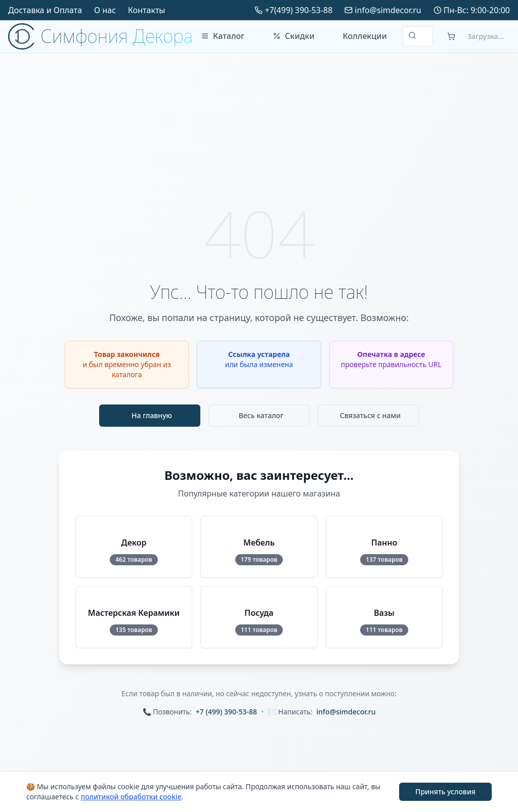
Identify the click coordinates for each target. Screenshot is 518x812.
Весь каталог (261, 415)
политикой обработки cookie (131, 797)
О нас (105, 10)
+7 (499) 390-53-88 (226, 712)
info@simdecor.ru (388, 10)
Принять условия (445, 792)
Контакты (146, 10)
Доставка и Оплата (45, 10)
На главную (152, 415)
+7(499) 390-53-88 (298, 10)
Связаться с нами (371, 415)
